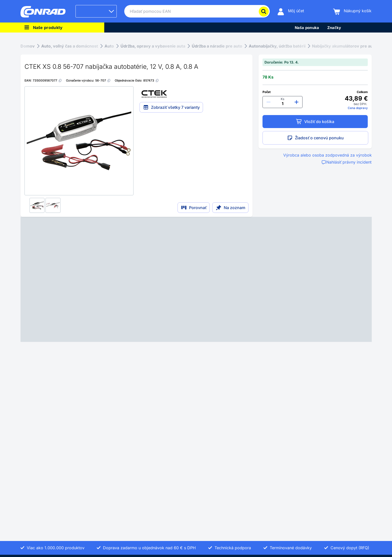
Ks (282, 99)
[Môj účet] (291, 11)
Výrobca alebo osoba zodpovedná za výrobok (327, 155)
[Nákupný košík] (352, 11)
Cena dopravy (358, 108)
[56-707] (103, 80)
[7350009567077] (47, 80)
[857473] (151, 80)
